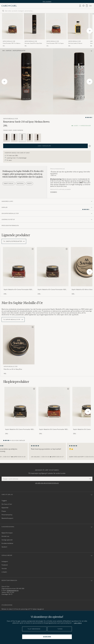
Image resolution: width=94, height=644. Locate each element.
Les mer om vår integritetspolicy (47, 483)
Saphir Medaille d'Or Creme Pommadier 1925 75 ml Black (19, 429)
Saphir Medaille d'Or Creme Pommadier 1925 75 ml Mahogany (18, 290)
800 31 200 (10, 592)
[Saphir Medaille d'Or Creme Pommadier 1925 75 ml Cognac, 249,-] (56, 30)
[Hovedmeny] (90, 6)
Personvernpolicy (7, 515)
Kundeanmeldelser (7, 543)
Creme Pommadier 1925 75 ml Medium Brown (11, 43)
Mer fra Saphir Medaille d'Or (22, 303)
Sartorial (20, 183)
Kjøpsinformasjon (7, 533)
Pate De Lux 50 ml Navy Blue (13, 369)
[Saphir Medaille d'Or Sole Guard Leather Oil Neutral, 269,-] (78, 30)
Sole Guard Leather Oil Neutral (75, 43)
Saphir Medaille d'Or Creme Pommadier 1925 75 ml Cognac (53, 429)
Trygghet (4, 501)
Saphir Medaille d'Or (9, 41)
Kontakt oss (5, 536)
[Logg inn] (80, 6)
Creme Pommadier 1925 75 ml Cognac (55, 43)
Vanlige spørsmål (7, 540)
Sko (4, 51)
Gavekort (4, 547)
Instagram (5, 561)
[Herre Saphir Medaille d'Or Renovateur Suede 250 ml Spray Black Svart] (34, 26)
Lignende (16, 235)
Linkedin (4, 572)
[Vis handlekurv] (87, 6)
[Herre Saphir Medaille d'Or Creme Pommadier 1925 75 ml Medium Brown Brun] (13, 26)
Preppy (29, 183)
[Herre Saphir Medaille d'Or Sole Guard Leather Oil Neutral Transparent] (78, 26)
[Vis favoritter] (83, 6)
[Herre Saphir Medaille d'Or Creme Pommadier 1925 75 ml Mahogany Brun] (19, 267)
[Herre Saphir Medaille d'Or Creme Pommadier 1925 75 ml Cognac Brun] (56, 26)
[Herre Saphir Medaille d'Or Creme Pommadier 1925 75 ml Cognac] (54, 406)
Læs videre (78, 623)
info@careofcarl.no (13, 590)
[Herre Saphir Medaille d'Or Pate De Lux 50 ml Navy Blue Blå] (19, 345)
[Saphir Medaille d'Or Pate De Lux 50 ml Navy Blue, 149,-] (19, 350)
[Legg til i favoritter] (32, 249)
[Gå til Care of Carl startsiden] (9, 6)
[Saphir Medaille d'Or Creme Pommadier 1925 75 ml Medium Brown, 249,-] (13, 30)
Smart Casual (9, 183)
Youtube (4, 568)
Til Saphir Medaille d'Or (13, 320)
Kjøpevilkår (5, 508)
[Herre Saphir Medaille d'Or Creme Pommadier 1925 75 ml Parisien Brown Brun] (53, 267)
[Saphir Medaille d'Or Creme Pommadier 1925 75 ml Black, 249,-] (20, 411)
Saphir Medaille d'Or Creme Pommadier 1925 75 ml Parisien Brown (52, 290)
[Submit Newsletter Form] (90, 479)
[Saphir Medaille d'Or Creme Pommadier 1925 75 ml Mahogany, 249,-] (19, 271)
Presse (4, 511)
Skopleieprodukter (19, 51)
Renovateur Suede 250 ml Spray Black (33, 43)
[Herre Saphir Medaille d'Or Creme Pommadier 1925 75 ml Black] (20, 406)
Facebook (5, 565)
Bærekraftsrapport (7, 518)
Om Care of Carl (7, 504)
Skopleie (9, 51)
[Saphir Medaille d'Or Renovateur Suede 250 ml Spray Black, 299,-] (34, 30)
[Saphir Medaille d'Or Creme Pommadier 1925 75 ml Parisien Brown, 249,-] (53, 271)
